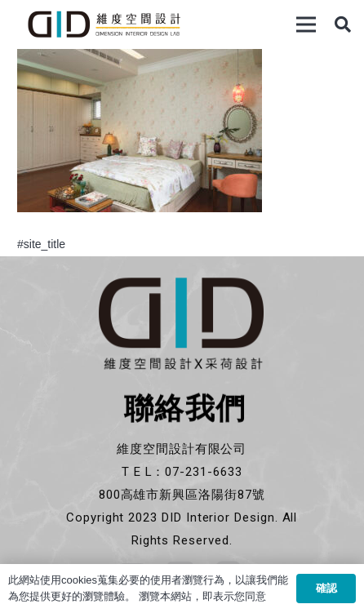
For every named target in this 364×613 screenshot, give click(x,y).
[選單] (306, 24)
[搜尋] (343, 24)
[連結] (104, 24)
